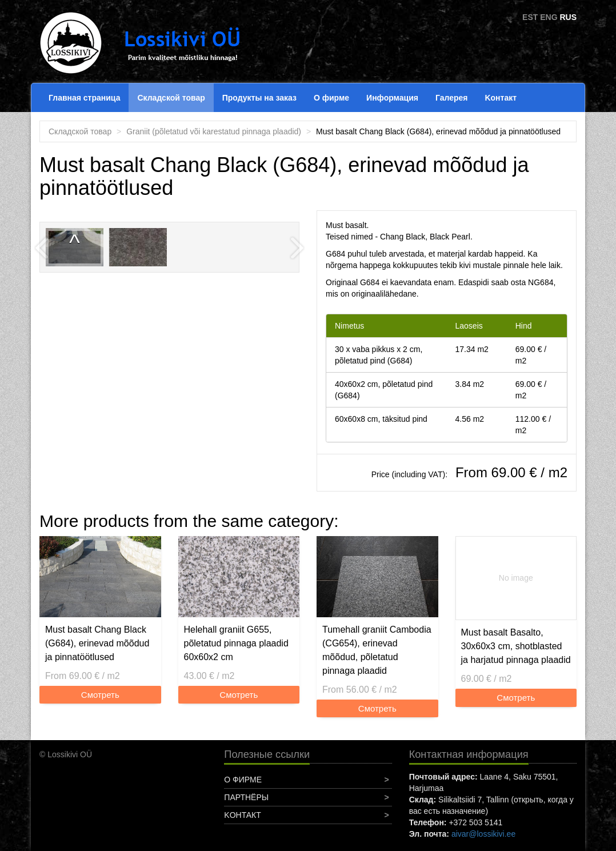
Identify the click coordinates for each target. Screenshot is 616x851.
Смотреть (100, 695)
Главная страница (84, 98)
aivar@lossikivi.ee (483, 834)
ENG (549, 17)
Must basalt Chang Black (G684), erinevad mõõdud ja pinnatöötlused (97, 643)
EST (530, 17)
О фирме (331, 98)
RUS (568, 17)
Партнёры (246, 797)
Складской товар (171, 98)
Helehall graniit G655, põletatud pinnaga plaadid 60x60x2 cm (236, 643)
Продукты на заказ (259, 98)
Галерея (452, 98)
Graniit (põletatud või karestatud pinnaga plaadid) (214, 131)
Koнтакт (501, 98)
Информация (392, 98)
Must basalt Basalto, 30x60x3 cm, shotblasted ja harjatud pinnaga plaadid (516, 646)
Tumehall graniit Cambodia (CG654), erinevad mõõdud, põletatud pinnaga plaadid (377, 650)
